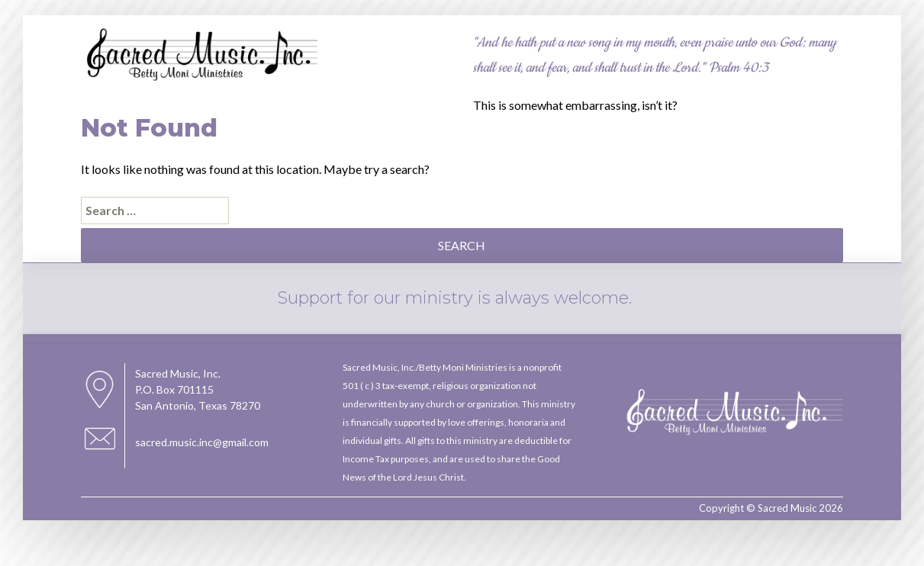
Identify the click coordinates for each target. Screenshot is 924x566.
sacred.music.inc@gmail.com (202, 442)
